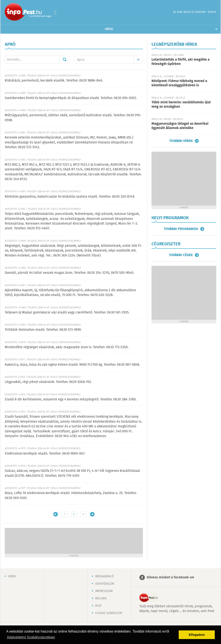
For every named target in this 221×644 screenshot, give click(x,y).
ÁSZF (98, 606)
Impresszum (104, 591)
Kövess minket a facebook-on (170, 577)
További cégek (181, 255)
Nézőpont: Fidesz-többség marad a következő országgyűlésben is (179, 83)
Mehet (65, 60)
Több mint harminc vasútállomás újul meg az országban (181, 105)
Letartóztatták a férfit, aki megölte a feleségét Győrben (181, 62)
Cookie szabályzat (109, 613)
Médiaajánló (104, 576)
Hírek (109, 29)
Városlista (55, 12)
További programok (181, 229)
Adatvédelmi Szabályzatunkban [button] (31, 637)
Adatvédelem (105, 584)
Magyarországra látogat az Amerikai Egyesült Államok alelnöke (180, 126)
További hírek (181, 141)
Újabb (56, 514)
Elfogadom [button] (197, 635)
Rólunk (101, 598)
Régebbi (92, 514)
